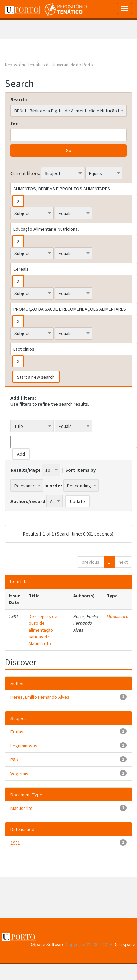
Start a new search (36, 377)
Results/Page (26, 470)
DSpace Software (47, 944)
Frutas (17, 732)
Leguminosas (24, 746)
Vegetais (19, 774)
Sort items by (81, 470)
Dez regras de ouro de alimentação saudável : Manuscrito (43, 630)
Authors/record (28, 501)
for (14, 124)
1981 (15, 843)
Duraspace (124, 944)
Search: (19, 99)
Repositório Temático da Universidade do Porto (49, 65)
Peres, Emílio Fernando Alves (40, 697)
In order (53, 486)
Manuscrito (117, 616)
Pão (14, 760)
